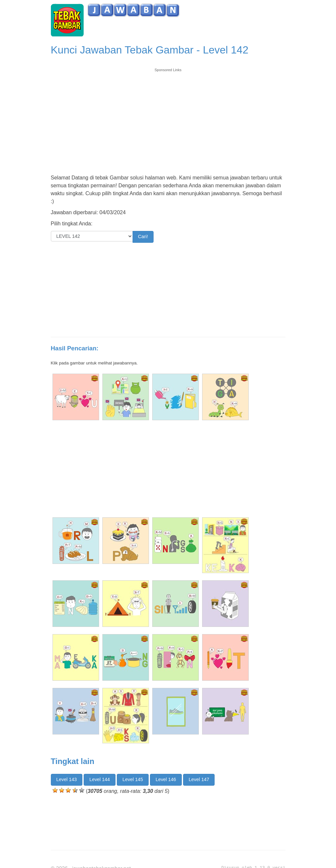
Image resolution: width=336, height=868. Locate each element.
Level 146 (166, 779)
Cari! (143, 237)
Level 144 (99, 779)
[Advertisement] (168, 119)
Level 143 (67, 779)
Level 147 (199, 779)
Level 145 (133, 779)
